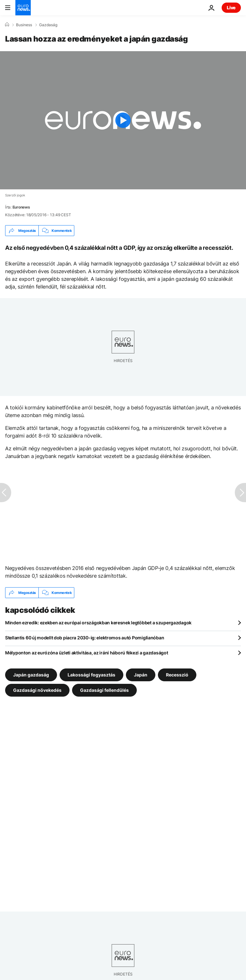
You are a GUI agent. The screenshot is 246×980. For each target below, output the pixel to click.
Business (24, 25)
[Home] (7, 25)
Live (231, 8)
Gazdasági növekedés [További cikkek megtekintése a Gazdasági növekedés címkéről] (37, 690)
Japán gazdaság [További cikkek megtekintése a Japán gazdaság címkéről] (31, 675)
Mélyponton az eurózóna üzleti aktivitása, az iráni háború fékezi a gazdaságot (86, 653)
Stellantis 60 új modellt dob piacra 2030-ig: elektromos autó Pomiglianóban (85, 638)
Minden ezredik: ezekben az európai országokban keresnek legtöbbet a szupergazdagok (98, 623)
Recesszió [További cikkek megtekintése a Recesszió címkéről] (177, 675)
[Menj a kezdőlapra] (23, 8)
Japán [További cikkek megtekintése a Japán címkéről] (141, 675)
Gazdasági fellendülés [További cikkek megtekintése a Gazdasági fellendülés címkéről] (104, 690)
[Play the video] (123, 120)
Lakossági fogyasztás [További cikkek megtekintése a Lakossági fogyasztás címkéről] (91, 675)
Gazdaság (48, 25)
